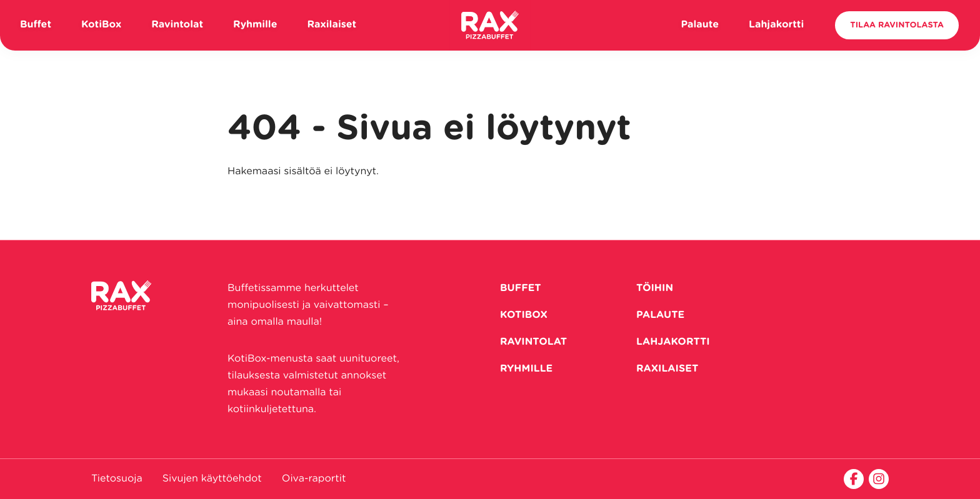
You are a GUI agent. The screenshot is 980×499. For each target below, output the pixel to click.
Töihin (655, 289)
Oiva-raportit (314, 479)
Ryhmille (255, 25)
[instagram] (879, 479)
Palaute (700, 25)
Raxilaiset (332, 25)
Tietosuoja (117, 479)
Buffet (36, 25)
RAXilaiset (667, 369)
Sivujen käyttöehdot (212, 479)
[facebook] (854, 479)
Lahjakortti (776, 25)
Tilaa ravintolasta (897, 25)
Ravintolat (177, 25)
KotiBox (101, 25)
